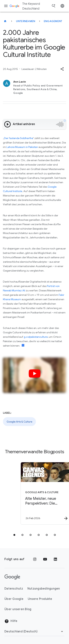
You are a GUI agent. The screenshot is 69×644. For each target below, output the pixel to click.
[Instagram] (35, 559)
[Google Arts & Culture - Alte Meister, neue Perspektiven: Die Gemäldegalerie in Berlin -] (41, 493)
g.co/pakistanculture (36, 337)
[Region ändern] (34, 631)
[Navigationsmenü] (6, 6)
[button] (62, 69)
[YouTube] (45, 559)
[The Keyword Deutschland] (5, 21)
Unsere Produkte (40, 599)
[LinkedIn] (55, 559)
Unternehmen (26, 21)
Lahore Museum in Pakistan (22, 147)
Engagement (53, 21)
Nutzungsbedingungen (44, 589)
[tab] (14, 535)
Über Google (14, 599)
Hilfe (11, 621)
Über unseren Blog (18, 609)
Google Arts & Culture (19, 422)
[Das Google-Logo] (12, 577)
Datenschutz (14, 589)
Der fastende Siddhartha (18, 138)
